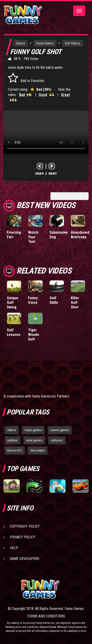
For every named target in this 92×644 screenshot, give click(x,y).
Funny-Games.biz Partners (50, 396)
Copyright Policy (25, 526)
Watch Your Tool (33, 237)
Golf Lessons (14, 332)
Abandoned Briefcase (80, 235)
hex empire (38, 450)
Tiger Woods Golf (34, 334)
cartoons (57, 440)
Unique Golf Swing (13, 302)
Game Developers (25, 559)
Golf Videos (72, 43)
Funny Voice (33, 300)
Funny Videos (45, 43)
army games (34, 440)
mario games (33, 430)
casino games (60, 430)
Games (21, 43)
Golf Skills (54, 300)
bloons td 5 (15, 450)
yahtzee (12, 440)
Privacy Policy (22, 537)
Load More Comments (70, 196)
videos (12, 430)
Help (14, 548)
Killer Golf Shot (75, 302)
